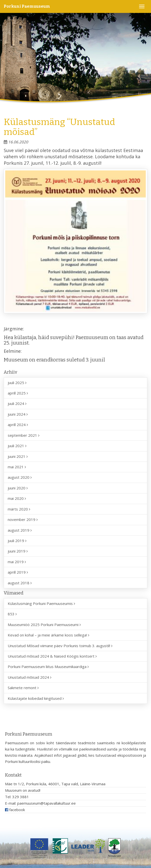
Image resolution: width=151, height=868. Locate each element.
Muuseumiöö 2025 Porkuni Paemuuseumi (44, 625)
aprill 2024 (18, 425)
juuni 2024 (18, 414)
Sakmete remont (23, 688)
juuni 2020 (18, 488)
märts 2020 (19, 509)
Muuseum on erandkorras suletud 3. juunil (54, 360)
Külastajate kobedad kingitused (36, 698)
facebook (15, 810)
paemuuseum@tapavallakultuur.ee (46, 803)
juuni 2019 (18, 551)
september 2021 (24, 435)
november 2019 (23, 519)
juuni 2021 (18, 456)
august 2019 (20, 530)
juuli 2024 (17, 403)
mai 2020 (17, 498)
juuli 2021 (17, 446)
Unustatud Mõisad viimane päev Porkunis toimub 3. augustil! (60, 646)
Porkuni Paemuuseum (27, 6)
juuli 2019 (17, 541)
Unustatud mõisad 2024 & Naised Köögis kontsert (52, 656)
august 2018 (20, 583)
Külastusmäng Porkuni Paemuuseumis (41, 603)
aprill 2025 (18, 393)
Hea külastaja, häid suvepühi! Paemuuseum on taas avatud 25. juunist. (74, 340)
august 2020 (20, 477)
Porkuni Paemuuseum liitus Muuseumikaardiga (48, 667)
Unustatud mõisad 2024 (30, 677)
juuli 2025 (17, 383)
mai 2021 (17, 467)
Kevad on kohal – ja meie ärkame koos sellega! (48, 635)
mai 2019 (17, 562)
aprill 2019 (18, 572)
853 (12, 614)
